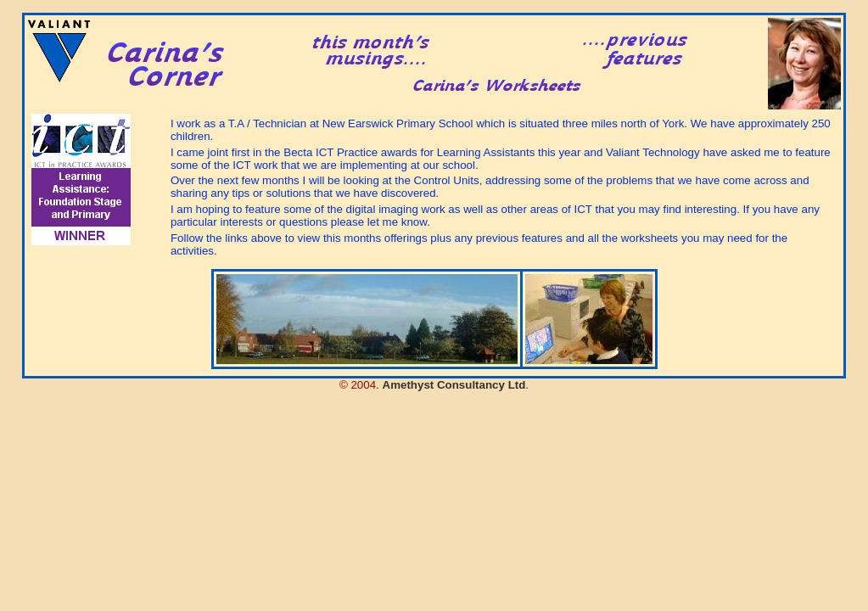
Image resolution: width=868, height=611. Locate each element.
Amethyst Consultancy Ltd (454, 385)
